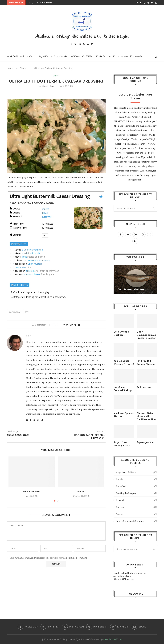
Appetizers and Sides (19, 57)
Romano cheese (32, 274)
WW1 (27, 312)
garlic (24, 257)
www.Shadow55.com (113, 639)
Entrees (87, 57)
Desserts (100, 57)
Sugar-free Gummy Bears (122, 444)
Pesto (81, 492)
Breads (76, 57)
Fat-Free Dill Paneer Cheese (146, 363)
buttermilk (47, 217)
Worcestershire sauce (39, 260)
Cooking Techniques (130, 57)
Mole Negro (44, 3)
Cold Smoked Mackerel (131, 289)
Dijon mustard (35, 264)
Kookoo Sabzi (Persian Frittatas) (124, 363)
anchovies (21, 267)
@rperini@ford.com (124, 579)
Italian (45, 213)
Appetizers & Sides (136, 472)
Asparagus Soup (146, 442)
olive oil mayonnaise (32, 250)
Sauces (112, 57)
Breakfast (136, 486)
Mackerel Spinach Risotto (124, 415)
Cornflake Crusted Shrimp (123, 389)
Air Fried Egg (144, 387)
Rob (52, 86)
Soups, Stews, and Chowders (52, 57)
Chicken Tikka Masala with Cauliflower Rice (146, 416)
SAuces (24, 68)
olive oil (30, 271)
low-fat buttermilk (31, 253)
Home (10, 68)
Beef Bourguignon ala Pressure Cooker (146, 335)
